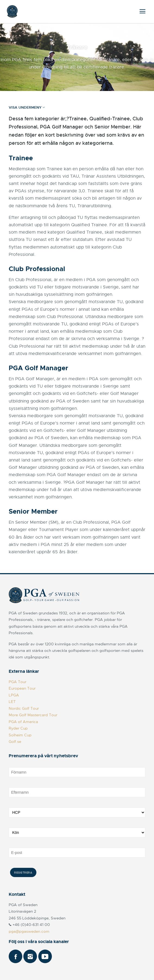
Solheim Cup (20, 735)
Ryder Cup (18, 728)
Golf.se (15, 742)
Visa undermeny (27, 108)
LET (12, 702)
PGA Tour (18, 682)
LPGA (14, 695)
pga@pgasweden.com (29, 931)
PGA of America (23, 722)
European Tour (22, 688)
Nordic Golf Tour (24, 708)
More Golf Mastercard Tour (33, 715)
